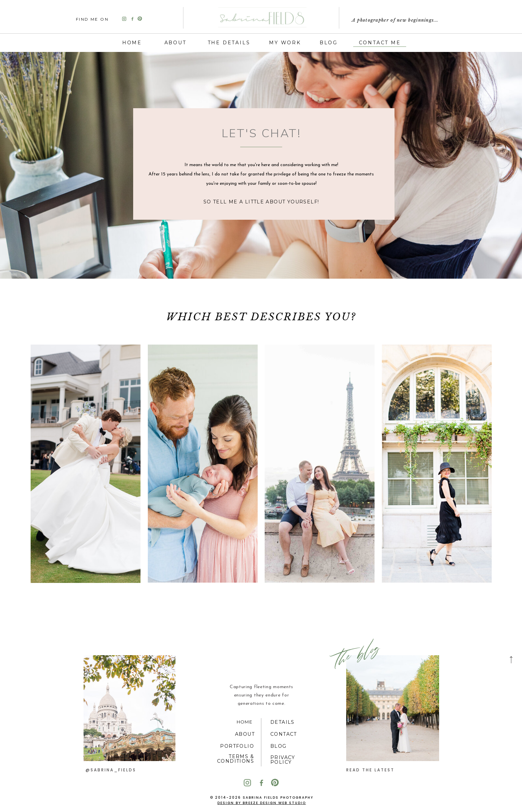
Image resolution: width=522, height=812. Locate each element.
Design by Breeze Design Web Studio (262, 803)
